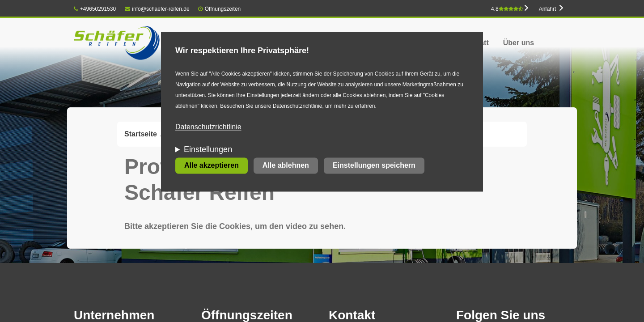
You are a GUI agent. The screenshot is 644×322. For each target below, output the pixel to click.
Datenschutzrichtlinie (208, 127)
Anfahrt (548, 9)
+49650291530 (95, 9)
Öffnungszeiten (223, 9)
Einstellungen (208, 150)
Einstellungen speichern (374, 166)
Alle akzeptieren (212, 166)
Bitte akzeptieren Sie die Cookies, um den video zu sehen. (235, 226)
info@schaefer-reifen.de (157, 9)
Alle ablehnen (286, 166)
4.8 (507, 9)
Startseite (141, 134)
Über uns (519, 43)
